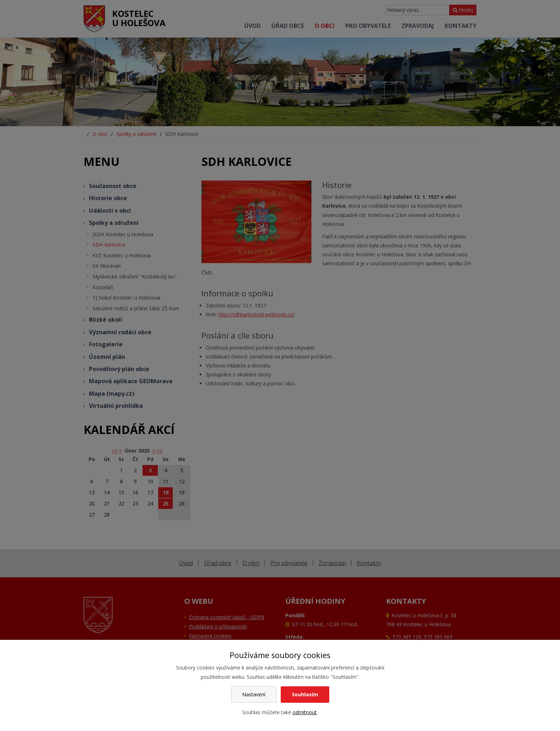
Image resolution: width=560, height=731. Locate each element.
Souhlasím (305, 694)
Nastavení (254, 694)
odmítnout (305, 712)
